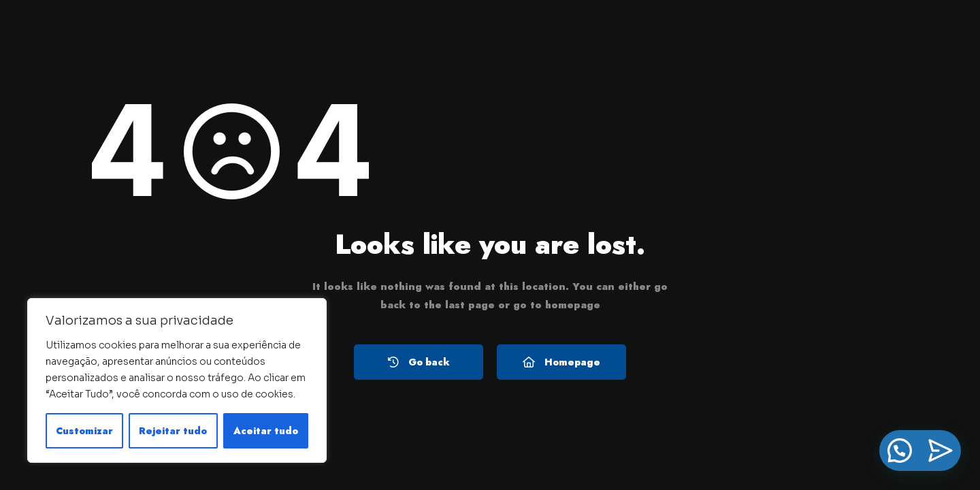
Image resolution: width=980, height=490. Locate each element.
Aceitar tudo (266, 431)
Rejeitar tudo (173, 431)
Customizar (84, 431)
